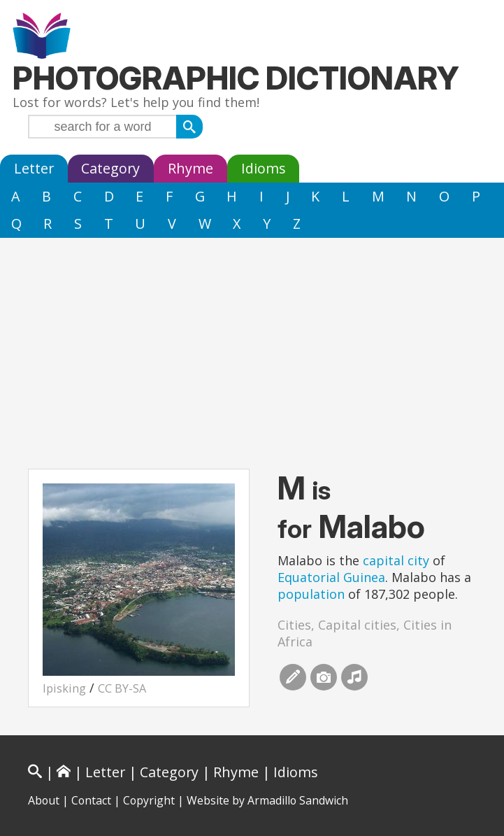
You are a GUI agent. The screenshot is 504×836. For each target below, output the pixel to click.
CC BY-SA (122, 688)
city (418, 560)
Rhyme (190, 168)
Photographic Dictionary (236, 78)
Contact (91, 800)
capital (383, 560)
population (311, 594)
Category (110, 168)
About (44, 800)
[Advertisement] (252, 343)
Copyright (149, 800)
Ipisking (64, 688)
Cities (294, 625)
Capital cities (357, 625)
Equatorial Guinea (331, 577)
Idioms (264, 168)
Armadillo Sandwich (298, 800)
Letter (34, 168)
